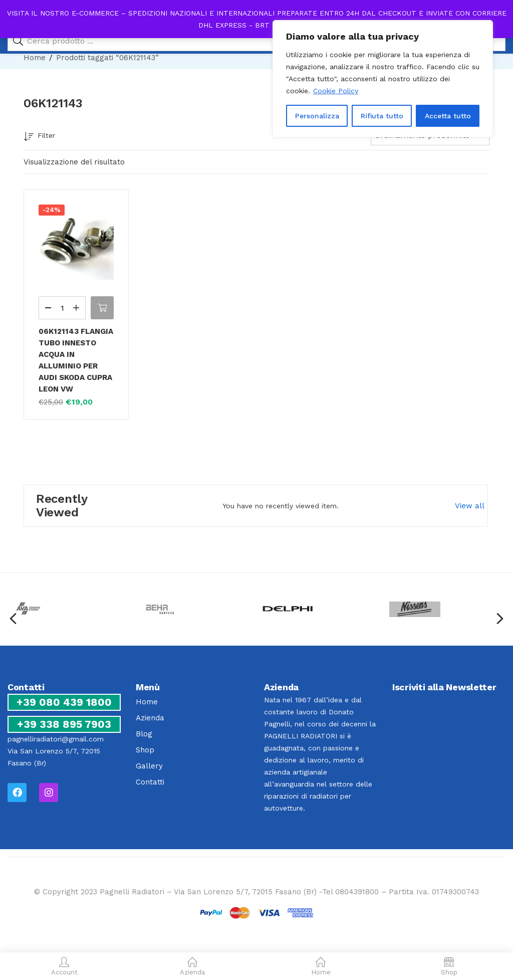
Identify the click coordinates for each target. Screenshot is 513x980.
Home (35, 58)
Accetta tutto (448, 116)
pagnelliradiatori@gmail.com (56, 739)
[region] (383, 79)
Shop (145, 750)
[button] (102, 308)
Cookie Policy (336, 91)
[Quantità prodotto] (62, 308)
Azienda (150, 718)
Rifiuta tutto (382, 116)
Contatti (150, 782)
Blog (144, 734)
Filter (39, 137)
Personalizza (317, 116)
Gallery (149, 766)
